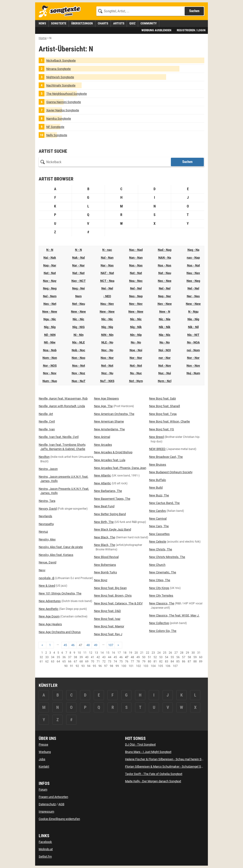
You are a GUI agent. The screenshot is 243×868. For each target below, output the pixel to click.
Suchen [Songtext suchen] (194, 11)
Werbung (45, 752)
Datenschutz (47, 804)
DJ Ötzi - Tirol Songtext (140, 744)
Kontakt (44, 767)
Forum (43, 789)
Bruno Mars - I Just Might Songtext (148, 752)
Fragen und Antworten (53, 797)
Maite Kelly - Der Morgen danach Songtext (153, 781)
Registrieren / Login (191, 30)
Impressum (46, 812)
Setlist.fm (45, 857)
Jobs (42, 759)
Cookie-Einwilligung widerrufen (59, 819)
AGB (61, 804)
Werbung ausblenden (156, 30)
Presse (43, 744)
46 (73, 645)
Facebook (45, 842)
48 (88, 645)
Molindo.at (46, 849)
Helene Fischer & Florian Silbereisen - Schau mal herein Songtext (168, 759)
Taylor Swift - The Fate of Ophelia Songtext (154, 774)
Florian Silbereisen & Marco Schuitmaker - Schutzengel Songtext (168, 767)
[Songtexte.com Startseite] (61, 11)
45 (65, 645)
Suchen (187, 162)
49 (96, 645)
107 (111, 645)
